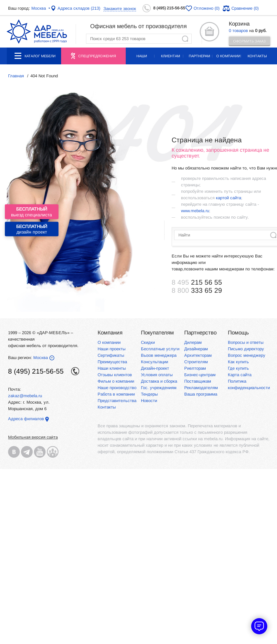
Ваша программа (201, 394)
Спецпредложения (97, 56)
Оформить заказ (249, 41)
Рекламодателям (201, 388)
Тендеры (149, 394)
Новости (149, 401)
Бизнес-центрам (200, 375)
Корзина (239, 24)
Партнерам (199, 56)
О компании (228, 56)
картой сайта (229, 198)
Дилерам (193, 342)
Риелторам (195, 368)
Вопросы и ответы (246, 342)
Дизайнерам (196, 349)
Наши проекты (142, 59)
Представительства (117, 401)
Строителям (196, 362)
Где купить (238, 368)
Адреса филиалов (26, 419)
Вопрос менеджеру (247, 355)
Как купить (238, 362)
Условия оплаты (157, 375)
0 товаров (238, 31)
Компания (110, 333)
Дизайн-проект (155, 368)
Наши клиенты (112, 368)
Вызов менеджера (159, 355)
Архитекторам (198, 355)
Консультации (154, 362)
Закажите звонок (120, 9)
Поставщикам (198, 381)
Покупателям (157, 333)
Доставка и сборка (159, 381)
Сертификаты (111, 355)
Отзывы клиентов (115, 375)
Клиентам (170, 56)
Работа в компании (116, 394)
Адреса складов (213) (79, 8)
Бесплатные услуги (160, 349)
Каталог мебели (35, 59)
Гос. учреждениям (159, 388)
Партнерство (200, 333)
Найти (185, 39)
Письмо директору (246, 349)
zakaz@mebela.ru (25, 396)
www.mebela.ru (195, 211)
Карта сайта (240, 375)
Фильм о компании (116, 381)
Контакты (257, 56)
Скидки (148, 342)
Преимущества (112, 362)
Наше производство (117, 388)
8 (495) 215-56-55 (169, 8)
